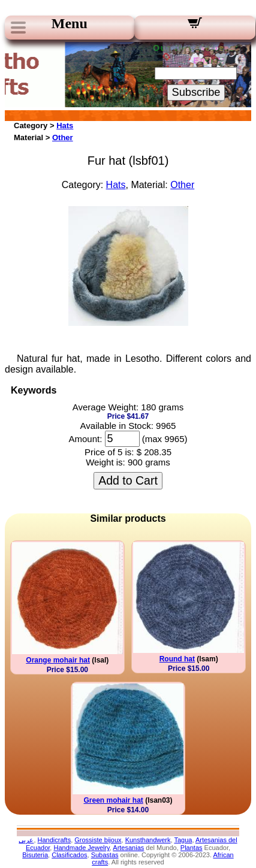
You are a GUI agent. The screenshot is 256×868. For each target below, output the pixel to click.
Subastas (105, 855)
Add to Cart (128, 480)
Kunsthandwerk (148, 840)
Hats (65, 125)
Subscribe (196, 92)
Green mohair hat (113, 800)
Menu (70, 23)
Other (63, 137)
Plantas (192, 848)
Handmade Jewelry (81, 848)
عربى (26, 840)
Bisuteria (35, 855)
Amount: (85, 439)
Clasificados (69, 855)
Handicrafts (55, 840)
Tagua (183, 840)
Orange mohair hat (58, 660)
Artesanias (128, 848)
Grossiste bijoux (98, 840)
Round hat (177, 659)
